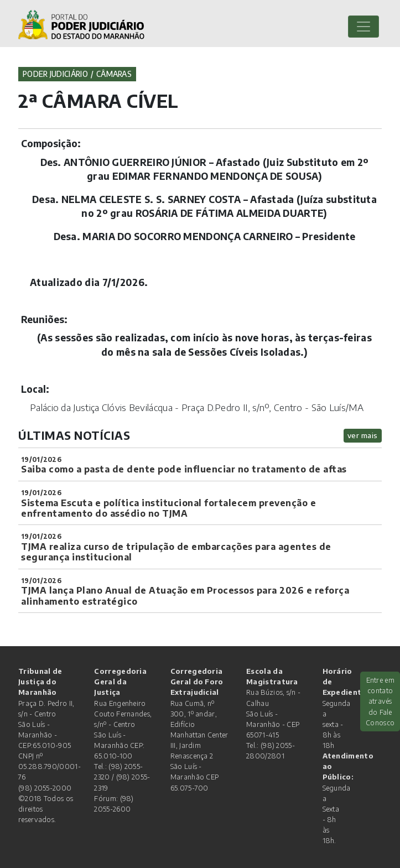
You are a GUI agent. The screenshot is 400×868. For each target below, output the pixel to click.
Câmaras (114, 74)
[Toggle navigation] (363, 27)
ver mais (363, 435)
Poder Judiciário (55, 74)
